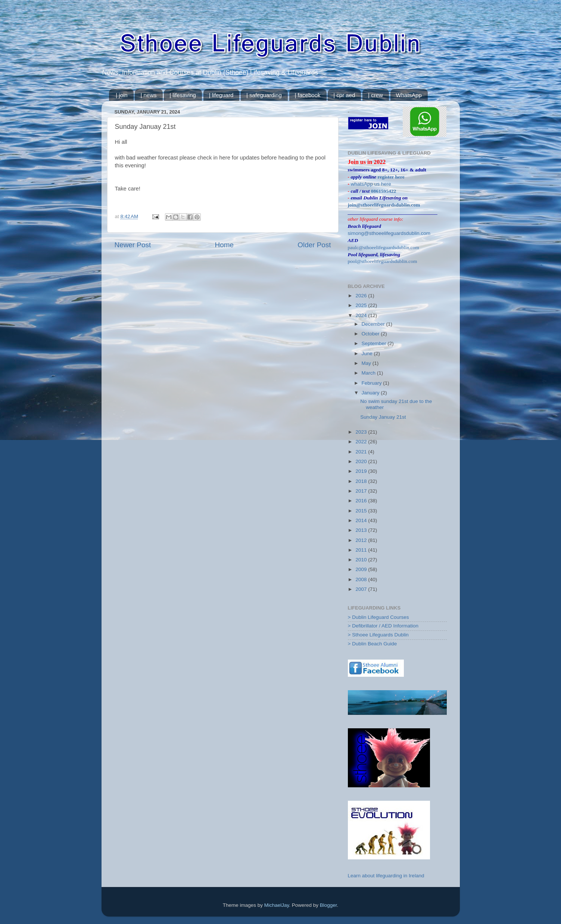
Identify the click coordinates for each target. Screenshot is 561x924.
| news (148, 95)
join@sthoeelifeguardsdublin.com (384, 205)
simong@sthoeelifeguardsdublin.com (389, 233)
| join (121, 95)
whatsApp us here (371, 184)
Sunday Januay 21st (383, 417)
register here (391, 177)
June (368, 354)
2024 (362, 315)
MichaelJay (277, 905)
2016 (362, 501)
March (369, 373)
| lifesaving (183, 95)
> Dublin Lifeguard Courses (378, 617)
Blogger (328, 905)
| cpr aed (344, 95)
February (373, 383)
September (375, 343)
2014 (362, 520)
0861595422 (384, 191)
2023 (362, 432)
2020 (362, 461)
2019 (362, 471)
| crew (375, 95)
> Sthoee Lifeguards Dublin (378, 635)
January (371, 393)
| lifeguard (221, 95)
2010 (362, 560)
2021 (362, 452)
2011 (362, 550)
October (371, 334)
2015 (362, 511)
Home (224, 245)
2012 (362, 540)
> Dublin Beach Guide (373, 644)
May (367, 363)
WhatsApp (409, 95)
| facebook (308, 95)
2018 (362, 481)
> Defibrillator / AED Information (383, 626)
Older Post (314, 245)
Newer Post (133, 245)
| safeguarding (264, 95)
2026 (362, 296)
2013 (362, 530)
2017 (362, 491)
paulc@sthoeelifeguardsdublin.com (384, 247)
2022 (362, 442)
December (374, 324)
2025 (362, 305)
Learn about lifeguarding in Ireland (386, 876)
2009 (362, 569)
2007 (362, 589)
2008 (362, 579)
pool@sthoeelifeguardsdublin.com (383, 261)
